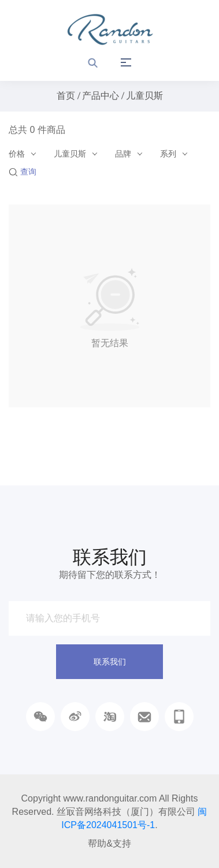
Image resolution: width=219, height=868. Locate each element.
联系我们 (110, 662)
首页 (66, 96)
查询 (23, 172)
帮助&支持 (110, 843)
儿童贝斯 (144, 96)
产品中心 (101, 96)
